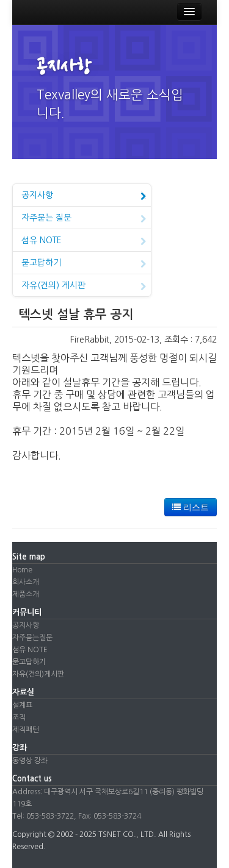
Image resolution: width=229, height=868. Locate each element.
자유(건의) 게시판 (84, 286)
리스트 (191, 507)
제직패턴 (26, 730)
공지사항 (84, 196)
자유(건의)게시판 (38, 674)
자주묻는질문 (32, 638)
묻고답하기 (84, 264)
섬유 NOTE (84, 241)
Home (22, 570)
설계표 (22, 705)
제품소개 (26, 594)
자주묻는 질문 (84, 219)
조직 (19, 717)
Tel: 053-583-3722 (43, 816)
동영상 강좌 (30, 761)
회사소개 (26, 582)
